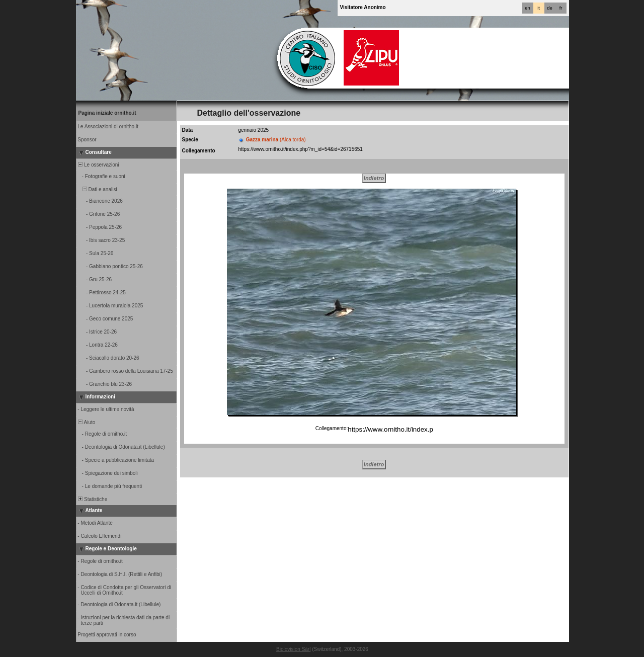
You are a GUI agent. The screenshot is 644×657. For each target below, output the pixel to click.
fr (561, 8)
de (549, 8)
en (527, 8)
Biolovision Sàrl (293, 649)
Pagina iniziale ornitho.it (107, 113)
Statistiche (92, 499)
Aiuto (86, 422)
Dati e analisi (97, 189)
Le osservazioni (98, 165)
